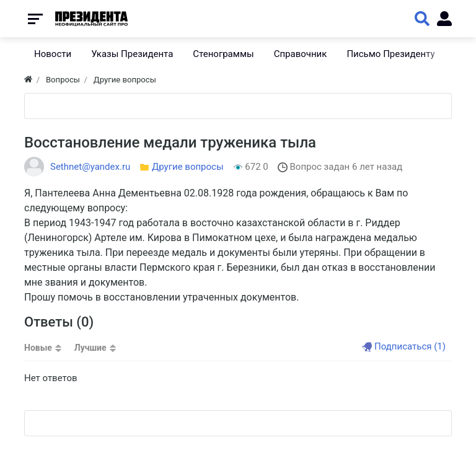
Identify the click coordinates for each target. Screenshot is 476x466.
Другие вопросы (188, 167)
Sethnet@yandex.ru (90, 167)
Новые (38, 348)
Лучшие (90, 348)
